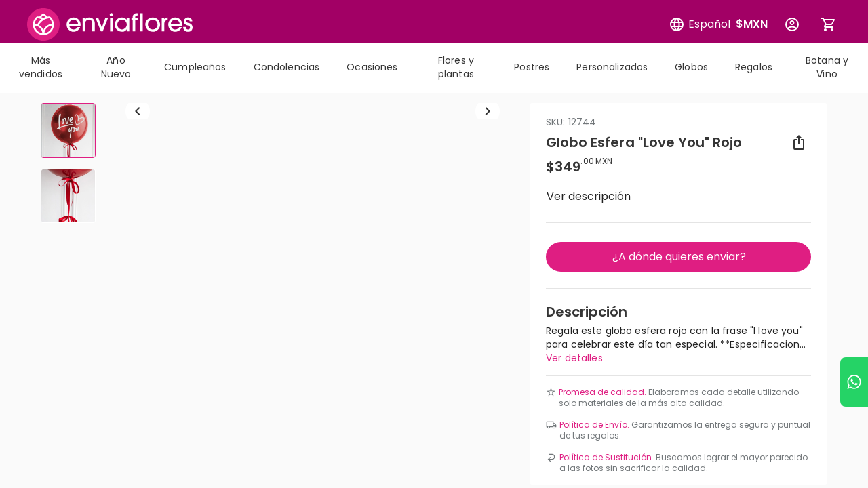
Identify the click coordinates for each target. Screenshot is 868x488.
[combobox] (434, 149)
